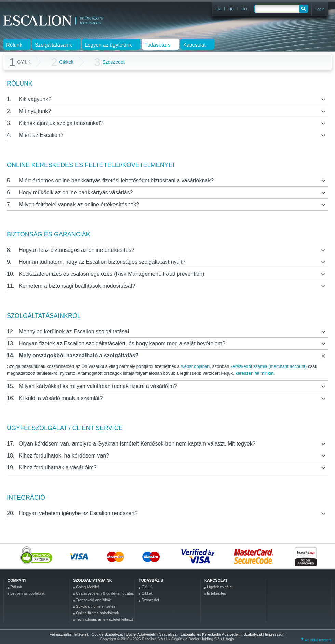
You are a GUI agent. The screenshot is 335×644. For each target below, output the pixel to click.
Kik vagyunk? (35, 99)
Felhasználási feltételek (69, 634)
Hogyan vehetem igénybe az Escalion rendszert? (78, 513)
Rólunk (16, 587)
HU (231, 9)
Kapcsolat (216, 580)
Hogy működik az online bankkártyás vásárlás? (76, 192)
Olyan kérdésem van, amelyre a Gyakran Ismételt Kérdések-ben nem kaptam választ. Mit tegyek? (137, 444)
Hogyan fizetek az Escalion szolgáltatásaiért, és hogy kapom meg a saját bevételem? (122, 343)
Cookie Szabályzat (108, 634)
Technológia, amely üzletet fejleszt (104, 619)
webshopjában (195, 366)
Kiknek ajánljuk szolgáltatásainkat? (61, 123)
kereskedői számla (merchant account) (269, 366)
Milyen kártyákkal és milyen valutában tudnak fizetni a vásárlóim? (98, 386)
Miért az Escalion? (41, 135)
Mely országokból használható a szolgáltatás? (79, 355)
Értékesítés (217, 593)
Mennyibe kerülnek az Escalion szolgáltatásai (74, 331)
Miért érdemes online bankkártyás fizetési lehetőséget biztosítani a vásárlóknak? (116, 181)
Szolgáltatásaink (93, 580)
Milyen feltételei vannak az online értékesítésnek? (79, 204)
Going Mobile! (88, 587)
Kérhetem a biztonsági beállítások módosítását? (77, 286)
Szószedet (109, 62)
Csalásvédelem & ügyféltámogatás (105, 593)
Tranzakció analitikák (93, 600)
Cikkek (62, 62)
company (17, 580)
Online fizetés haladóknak (97, 613)
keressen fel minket (254, 373)
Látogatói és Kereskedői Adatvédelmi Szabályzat (222, 634)
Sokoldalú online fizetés (96, 606)
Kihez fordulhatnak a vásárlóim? (58, 468)
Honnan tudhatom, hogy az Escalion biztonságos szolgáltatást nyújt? (102, 262)
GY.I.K (147, 587)
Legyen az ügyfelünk (28, 593)
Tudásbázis (151, 580)
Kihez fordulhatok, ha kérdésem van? (64, 456)
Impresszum (275, 634)
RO (245, 9)
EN (218, 9)
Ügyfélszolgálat (220, 587)
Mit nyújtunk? (35, 111)
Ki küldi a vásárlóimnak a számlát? (61, 398)
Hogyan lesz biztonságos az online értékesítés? (77, 250)
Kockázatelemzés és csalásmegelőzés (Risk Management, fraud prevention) (111, 274)
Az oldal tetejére (316, 640)
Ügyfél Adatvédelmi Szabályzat (152, 634)
